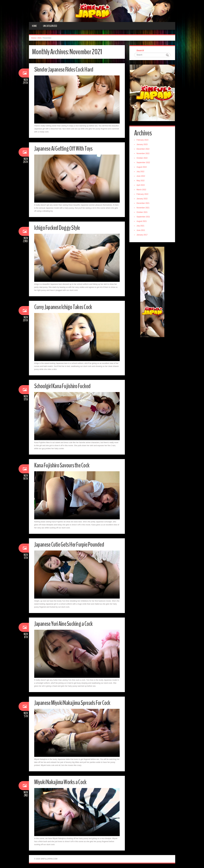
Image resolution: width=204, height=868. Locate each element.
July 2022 (141, 172)
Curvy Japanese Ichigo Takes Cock (66, 307)
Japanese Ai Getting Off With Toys (66, 148)
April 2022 (141, 186)
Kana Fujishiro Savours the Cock (64, 465)
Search (141, 51)
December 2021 (143, 204)
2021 (40, 38)
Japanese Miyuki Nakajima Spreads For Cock (76, 703)
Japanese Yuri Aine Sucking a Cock (66, 624)
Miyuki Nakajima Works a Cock (63, 782)
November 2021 (143, 208)
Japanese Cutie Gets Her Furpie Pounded (72, 544)
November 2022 (143, 154)
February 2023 (143, 140)
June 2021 (141, 231)
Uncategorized (50, 26)
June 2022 (141, 177)
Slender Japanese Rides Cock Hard (66, 69)
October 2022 (143, 158)
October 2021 (143, 213)
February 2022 (143, 195)
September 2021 (144, 217)
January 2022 (143, 199)
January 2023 (143, 145)
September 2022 (144, 163)
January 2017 (143, 235)
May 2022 (141, 181)
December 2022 (143, 149)
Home (34, 26)
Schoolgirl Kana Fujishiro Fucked (65, 386)
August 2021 (142, 222)
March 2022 (142, 190)
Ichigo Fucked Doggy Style (59, 228)
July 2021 (141, 226)
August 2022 (142, 167)
